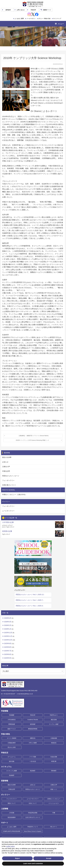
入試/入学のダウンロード (33, 817)
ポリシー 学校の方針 (44, 19)
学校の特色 (5, 734)
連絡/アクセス (12, 729)
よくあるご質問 (19, 19)
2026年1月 (8, 629)
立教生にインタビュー (54, 799)
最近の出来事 (7, 457)
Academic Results (33, 720)
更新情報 (5, 781)
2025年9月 (8, 643)
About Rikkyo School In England (33, 831)
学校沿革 (33, 715)
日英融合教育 (12, 743)
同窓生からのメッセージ (11, 476)
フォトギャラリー (8, 480)
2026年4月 (8, 618)
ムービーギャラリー (33, 799)
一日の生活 (33, 761)
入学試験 (12, 813)
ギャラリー (5, 795)
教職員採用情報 (33, 729)
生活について (33, 803)
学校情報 (5, 711)
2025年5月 (8, 658)
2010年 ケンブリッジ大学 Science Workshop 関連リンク (33, 440)
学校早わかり (54, 715)
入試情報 (5, 809)
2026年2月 (8, 625)
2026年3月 (8, 622)
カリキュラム (6, 767)
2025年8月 (8, 647)
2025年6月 (8, 654)
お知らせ (5, 462)
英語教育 (33, 771)
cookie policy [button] (10, 846)
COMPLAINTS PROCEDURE (12, 831)
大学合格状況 (12, 720)
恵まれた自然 (12, 747)
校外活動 (12, 761)
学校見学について (33, 827)
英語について (12, 803)
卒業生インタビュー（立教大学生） (14, 495)
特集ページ (54, 789)
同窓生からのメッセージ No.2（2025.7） (30, 600)
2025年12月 (8, 633)
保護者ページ (47, 10)
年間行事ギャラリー (9, 485)
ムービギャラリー (8, 511)
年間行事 (54, 761)
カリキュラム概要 (12, 771)
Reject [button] (17, 858)
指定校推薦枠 (12, 817)
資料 (8, 10)
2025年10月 (8, 640)
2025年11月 (8, 636)
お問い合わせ (21, 10)
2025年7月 (8, 651)
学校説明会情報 (33, 813)
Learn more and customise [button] (33, 863)
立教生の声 (6, 467)
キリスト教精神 (12, 738)
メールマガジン (31, 19)
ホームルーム (12, 757)
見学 (33, 10)
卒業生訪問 (6, 471)
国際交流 (33, 738)
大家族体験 (54, 738)
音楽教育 (12, 775)
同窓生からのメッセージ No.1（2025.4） (30, 606)
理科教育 (54, 771)
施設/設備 (54, 720)
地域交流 (54, 743)
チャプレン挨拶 (54, 724)
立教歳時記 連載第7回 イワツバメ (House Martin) (34, 436)
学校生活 (5, 753)
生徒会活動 (54, 757)
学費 (54, 813)
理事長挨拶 (12, 724)
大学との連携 (33, 743)
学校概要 (12, 715)
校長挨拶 (33, 724)
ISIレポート (54, 827)
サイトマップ (57, 19)
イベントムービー (54, 803)
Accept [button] (49, 858)
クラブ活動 (33, 757)
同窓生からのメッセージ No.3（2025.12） (30, 595)
